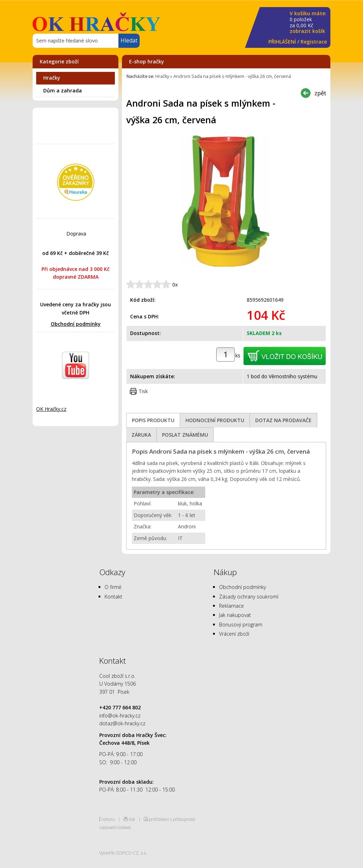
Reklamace (231, 606)
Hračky (52, 78)
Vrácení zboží (234, 634)
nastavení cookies (115, 827)
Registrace (314, 42)
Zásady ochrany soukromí (249, 597)
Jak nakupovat (235, 615)
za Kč (308, 22)
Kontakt (113, 597)
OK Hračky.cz (51, 409)
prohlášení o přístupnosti (172, 819)
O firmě (113, 587)
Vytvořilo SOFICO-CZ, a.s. (123, 853)
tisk (132, 819)
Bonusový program (241, 625)
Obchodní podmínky (76, 324)
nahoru (108, 819)
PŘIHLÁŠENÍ (282, 42)
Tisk (143, 391)
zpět (320, 93)
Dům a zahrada (63, 90)
